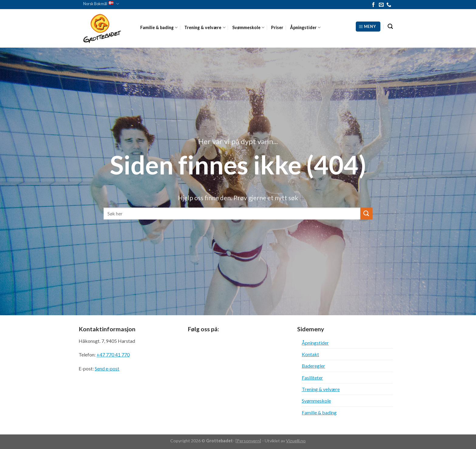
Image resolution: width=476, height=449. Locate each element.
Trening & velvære (205, 27)
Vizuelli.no (296, 441)
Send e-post (107, 368)
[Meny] (368, 26)
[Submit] (366, 213)
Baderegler (313, 366)
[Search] (390, 27)
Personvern (248, 441)
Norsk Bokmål (101, 4)
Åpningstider (305, 27)
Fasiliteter (312, 378)
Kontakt (310, 354)
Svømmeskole (248, 27)
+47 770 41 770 (113, 354)
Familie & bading (159, 27)
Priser (277, 27)
